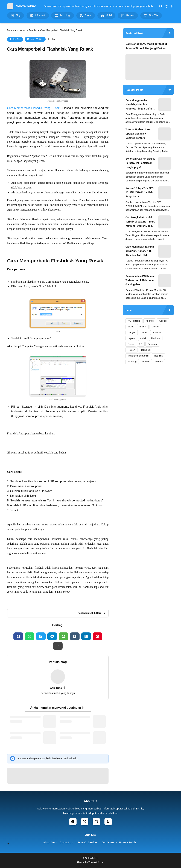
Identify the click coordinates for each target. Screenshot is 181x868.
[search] (161, 6)
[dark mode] (167, 6)
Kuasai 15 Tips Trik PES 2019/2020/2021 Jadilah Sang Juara (139, 192)
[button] (58, 646)
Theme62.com (96, 862)
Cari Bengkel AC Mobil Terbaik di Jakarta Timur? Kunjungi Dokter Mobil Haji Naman (146, 46)
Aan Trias (17, 39)
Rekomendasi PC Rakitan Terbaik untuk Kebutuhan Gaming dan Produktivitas (140, 281)
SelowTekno (26, 6)
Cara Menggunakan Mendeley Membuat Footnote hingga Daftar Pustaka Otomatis (139, 105)
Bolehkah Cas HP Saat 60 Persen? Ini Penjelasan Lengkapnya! (140, 163)
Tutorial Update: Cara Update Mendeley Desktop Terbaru (138, 134)
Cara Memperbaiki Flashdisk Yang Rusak (33, 108)
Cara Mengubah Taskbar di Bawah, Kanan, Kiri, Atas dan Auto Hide (140, 251)
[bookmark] (172, 6)
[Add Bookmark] (52, 39)
